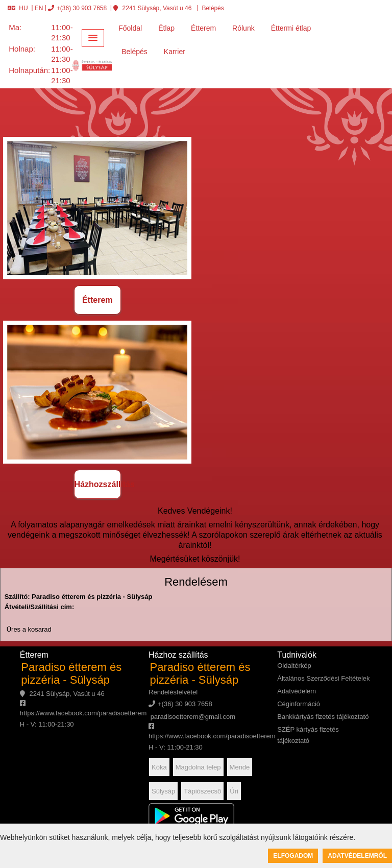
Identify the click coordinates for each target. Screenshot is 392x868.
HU (18, 8)
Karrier (175, 52)
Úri (234, 791)
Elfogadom (293, 856)
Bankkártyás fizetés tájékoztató (323, 717)
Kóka (159, 767)
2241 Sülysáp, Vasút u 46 (152, 8)
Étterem (203, 28)
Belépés (212, 8)
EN (39, 8)
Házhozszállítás (98, 484)
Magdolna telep (198, 767)
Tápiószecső (202, 791)
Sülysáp (163, 791)
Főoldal (130, 28)
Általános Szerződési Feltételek (323, 678)
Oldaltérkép (294, 666)
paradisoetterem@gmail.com (192, 717)
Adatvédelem (297, 691)
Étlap (166, 28)
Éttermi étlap (291, 28)
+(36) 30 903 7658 (77, 8)
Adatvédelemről (357, 856)
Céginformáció (299, 704)
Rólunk (243, 28)
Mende (240, 767)
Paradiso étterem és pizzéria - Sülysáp (71, 673)
